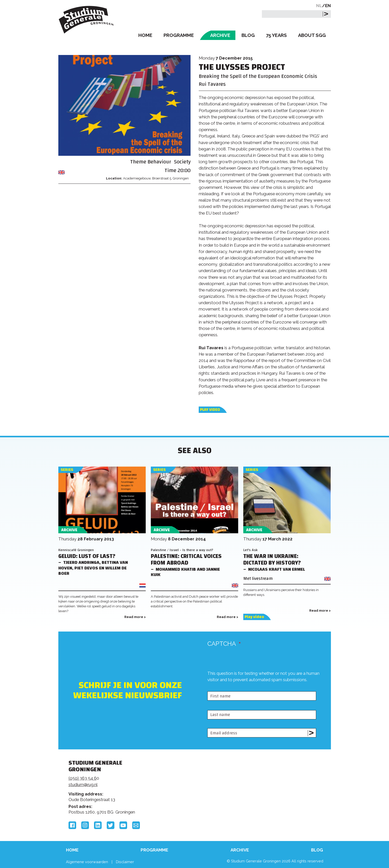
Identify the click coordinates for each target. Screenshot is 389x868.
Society (182, 162)
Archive (220, 35)
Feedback (197, 782)
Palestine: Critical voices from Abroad (186, 560)
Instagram (85, 825)
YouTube (123, 825)
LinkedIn (98, 825)
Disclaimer (125, 862)
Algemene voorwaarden (87, 862)
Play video (210, 410)
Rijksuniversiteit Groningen (272, 780)
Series (67, 470)
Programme (179, 35)
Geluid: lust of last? (87, 556)
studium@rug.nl (83, 785)
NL (319, 6)
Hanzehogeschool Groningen (272, 798)
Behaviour (159, 162)
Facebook (72, 825)
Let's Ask (250, 550)
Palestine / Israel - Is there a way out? (182, 550)
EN (328, 6)
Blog (248, 35)
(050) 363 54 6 (83, 778)
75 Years (276, 35)
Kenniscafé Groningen (76, 550)
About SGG (312, 35)
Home (145, 35)
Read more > (135, 617)
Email (136, 825)
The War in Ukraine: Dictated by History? (272, 560)
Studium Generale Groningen (86, 20)
